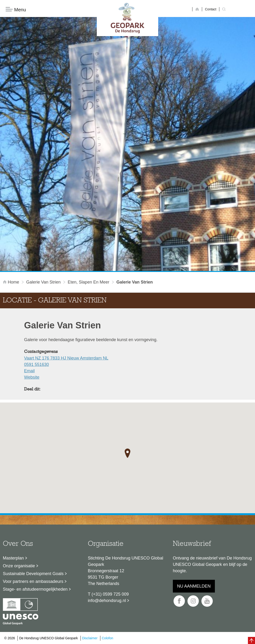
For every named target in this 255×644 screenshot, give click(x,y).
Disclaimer (90, 638)
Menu (16, 10)
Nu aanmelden (194, 586)
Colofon (107, 638)
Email (29, 371)
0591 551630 (36, 364)
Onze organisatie (19, 566)
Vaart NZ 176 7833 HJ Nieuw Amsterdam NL (66, 358)
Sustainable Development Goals (33, 574)
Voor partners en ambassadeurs (33, 581)
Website (32, 377)
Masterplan (13, 558)
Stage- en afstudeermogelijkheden (35, 589)
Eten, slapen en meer (89, 282)
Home (12, 282)
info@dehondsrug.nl (107, 601)
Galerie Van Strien (43, 282)
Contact (211, 9)
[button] (127, 453)
